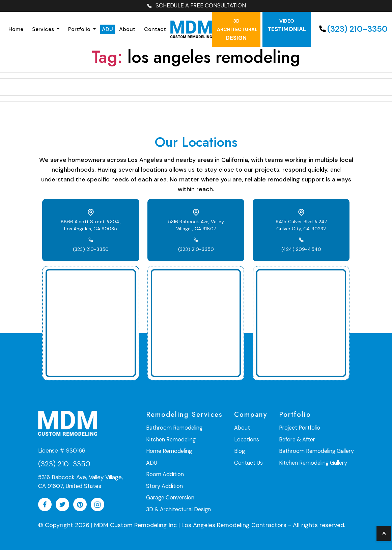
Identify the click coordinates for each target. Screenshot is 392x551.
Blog (240, 452)
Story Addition (164, 486)
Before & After (299, 440)
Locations (247, 440)
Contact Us (249, 463)
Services (44, 30)
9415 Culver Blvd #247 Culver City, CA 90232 (301, 226)
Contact (155, 30)
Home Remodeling (168, 452)
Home (16, 30)
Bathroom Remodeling (173, 429)
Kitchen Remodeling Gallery (314, 463)
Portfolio (80, 30)
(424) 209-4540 (301, 250)
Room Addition (164, 475)
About (127, 30)
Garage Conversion (170, 498)
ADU (107, 30)
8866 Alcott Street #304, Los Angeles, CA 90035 (91, 226)
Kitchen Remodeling (170, 440)
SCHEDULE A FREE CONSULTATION (196, 6)
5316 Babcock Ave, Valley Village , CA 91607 (196, 226)
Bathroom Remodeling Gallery (317, 452)
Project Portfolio (301, 429)
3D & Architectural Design (178, 509)
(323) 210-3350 (91, 250)
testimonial (287, 26)
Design (237, 30)
